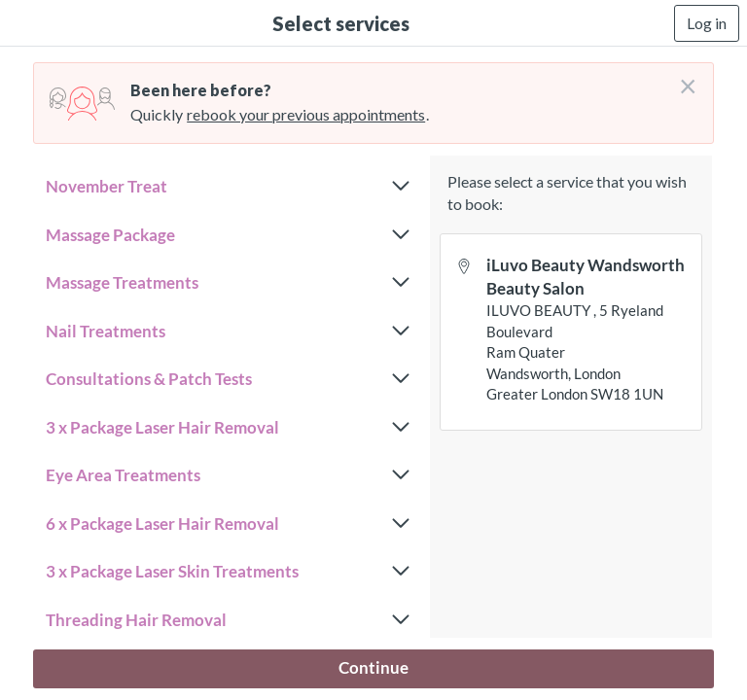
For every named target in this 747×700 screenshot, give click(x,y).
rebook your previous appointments (306, 114)
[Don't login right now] (682, 79)
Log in (707, 23)
